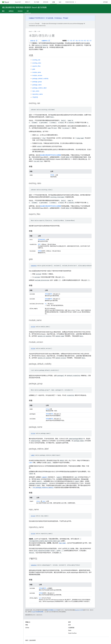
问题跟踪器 (71, 628)
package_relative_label (39, 88)
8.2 (88, 41)
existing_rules (37, 63)
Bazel (30, 31)
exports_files (36, 66)
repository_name (38, 94)
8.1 (91, 41)
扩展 (35, 31)
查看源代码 (46, 41)
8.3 (85, 41)
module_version (37, 75)
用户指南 (37, 2)
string (33, 327)
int (46, 304)
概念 (3, 11)
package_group (37, 82)
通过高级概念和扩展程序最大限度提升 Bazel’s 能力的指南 (24, 7)
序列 (39, 244)
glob (34, 69)
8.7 (74, 41)
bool (40, 598)
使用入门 (28, 2)
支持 (69, 625)
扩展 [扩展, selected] (53, 2)
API (39, 31)
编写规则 (11, 11)
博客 (27, 625)
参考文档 (46, 2)
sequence (34, 266)
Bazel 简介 (18, 2)
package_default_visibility (40, 79)
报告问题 (34, 41)
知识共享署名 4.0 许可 (52, 610)
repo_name (36, 91)
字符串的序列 (42, 240)
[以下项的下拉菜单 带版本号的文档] (76, 2)
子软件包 (35, 97)
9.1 (68, 41)
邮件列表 (51, 18)
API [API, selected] (28, 11)
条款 (27, 640)
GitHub (105, 2)
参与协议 (59, 18)
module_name (37, 72)
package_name (37, 85)
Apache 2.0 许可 (79, 610)
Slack (70, 630)
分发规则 (20, 11)
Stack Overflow (72, 633)
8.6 (77, 41)
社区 (60, 2)
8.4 (82, 41)
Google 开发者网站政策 (37, 612)
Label (33, 455)
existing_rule (36, 60)
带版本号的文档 (70, 2)
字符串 (52, 175)
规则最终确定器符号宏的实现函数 (50, 155)
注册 (67, 18)
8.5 (80, 41)
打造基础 (31, 18)
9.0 (71, 41)
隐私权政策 (33, 640)
